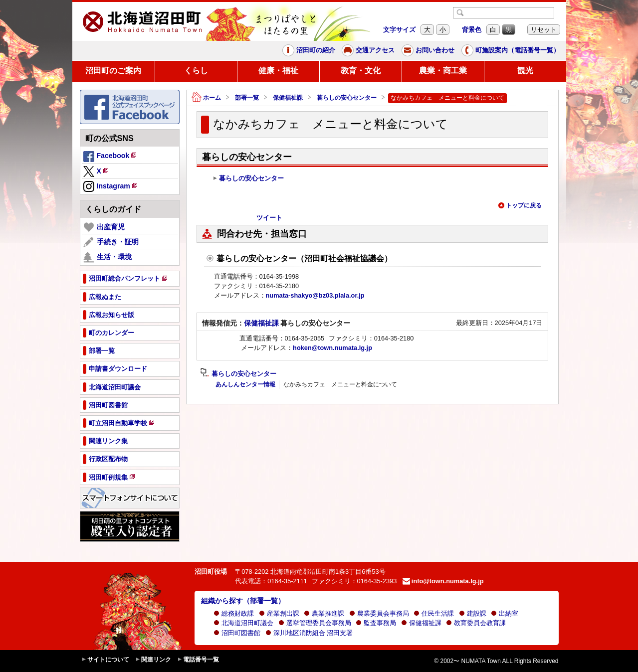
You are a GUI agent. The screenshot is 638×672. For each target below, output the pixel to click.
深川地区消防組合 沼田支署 (309, 633)
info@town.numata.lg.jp (443, 581)
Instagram (111, 187)
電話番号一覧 (198, 660)
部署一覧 (247, 98)
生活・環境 (107, 257)
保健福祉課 (288, 98)
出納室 (505, 613)
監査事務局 (376, 623)
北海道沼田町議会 (243, 623)
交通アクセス (368, 50)
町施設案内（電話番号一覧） (511, 50)
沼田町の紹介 (309, 50)
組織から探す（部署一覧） (243, 601)
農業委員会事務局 (379, 613)
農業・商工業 (443, 71)
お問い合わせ (428, 50)
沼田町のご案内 (113, 71)
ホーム (206, 98)
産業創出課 (279, 613)
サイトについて (105, 660)
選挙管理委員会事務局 (315, 623)
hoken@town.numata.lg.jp (332, 348)
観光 (525, 71)
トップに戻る (520, 205)
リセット (544, 30)
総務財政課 (234, 613)
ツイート (269, 218)
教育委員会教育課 (476, 623)
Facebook (111, 157)
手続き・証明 (111, 242)
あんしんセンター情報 (245, 384)
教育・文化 (361, 71)
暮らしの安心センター (347, 98)
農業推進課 (324, 613)
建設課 (473, 613)
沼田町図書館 (237, 633)
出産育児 (104, 227)
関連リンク (153, 660)
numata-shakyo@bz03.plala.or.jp (315, 295)
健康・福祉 (278, 71)
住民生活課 (434, 613)
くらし (196, 71)
